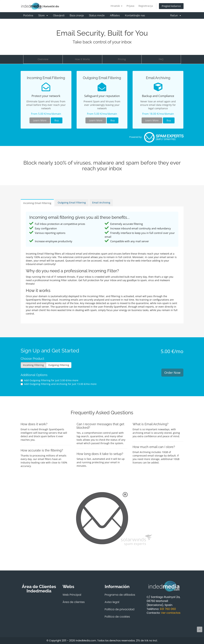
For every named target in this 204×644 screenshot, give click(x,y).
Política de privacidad (120, 609)
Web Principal (72, 595)
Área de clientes (74, 602)
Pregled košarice (171, 6)
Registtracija (146, 6)
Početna (28, 15)
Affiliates (115, 15)
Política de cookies (117, 617)
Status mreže (97, 15)
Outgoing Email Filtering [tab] (72, 203)
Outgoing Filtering (59, 365)
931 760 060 (168, 609)
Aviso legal (112, 602)
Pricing (122, 59)
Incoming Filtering (33, 365)
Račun (176, 15)
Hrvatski (116, 6)
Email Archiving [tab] (101, 203)
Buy (57, 120)
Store (43, 15)
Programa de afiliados (120, 595)
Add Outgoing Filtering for (49, 380)
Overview (43, 59)
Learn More (40, 120)
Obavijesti (59, 15)
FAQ (161, 59)
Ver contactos (171, 613)
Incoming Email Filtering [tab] (37, 203)
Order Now (172, 373)
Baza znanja (77, 15)
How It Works (82, 59)
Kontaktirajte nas (135, 15)
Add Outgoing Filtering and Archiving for (59, 384)
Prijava (130, 6)
